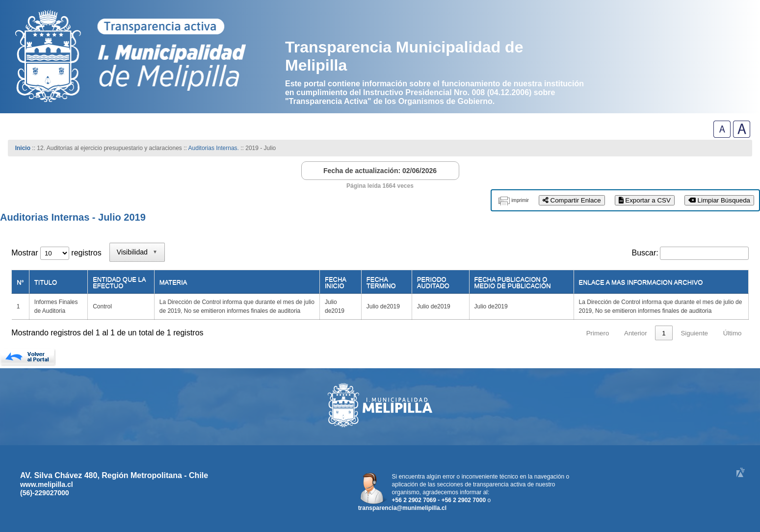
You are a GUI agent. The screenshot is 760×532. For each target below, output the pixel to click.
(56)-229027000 (45, 493)
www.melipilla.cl (47, 484)
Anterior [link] (636, 333)
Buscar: (645, 253)
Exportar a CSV (645, 200)
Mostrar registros (56, 253)
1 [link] (664, 333)
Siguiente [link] (694, 333)
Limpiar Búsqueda (719, 200)
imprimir (520, 200)
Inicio (23, 148)
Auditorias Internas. (214, 148)
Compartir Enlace (572, 200)
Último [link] (733, 333)
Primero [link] (598, 333)
